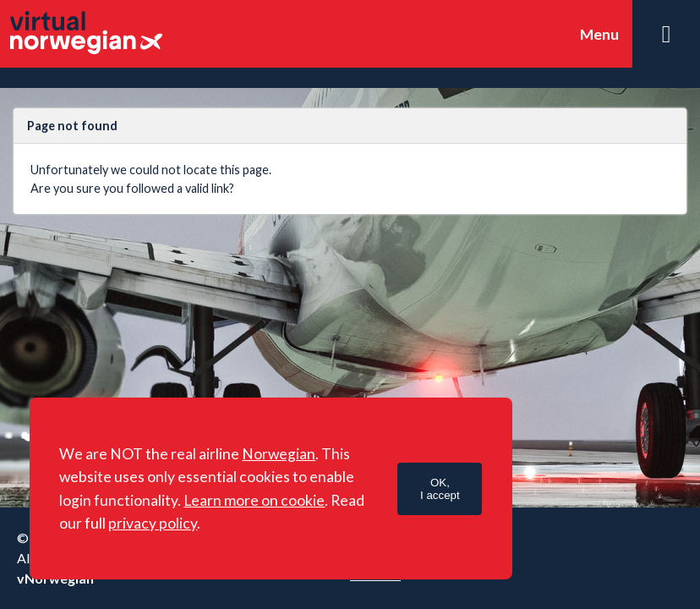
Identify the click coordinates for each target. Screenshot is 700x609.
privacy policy (153, 523)
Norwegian (279, 454)
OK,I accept (440, 489)
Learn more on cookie (254, 500)
